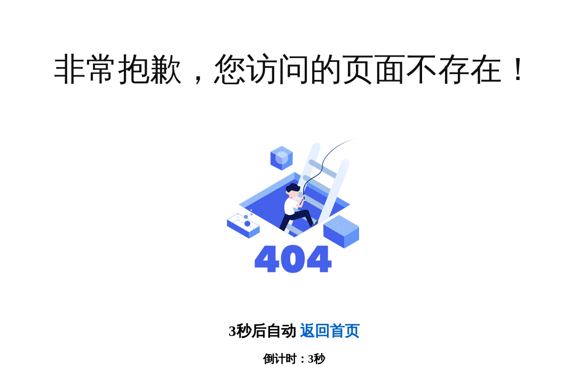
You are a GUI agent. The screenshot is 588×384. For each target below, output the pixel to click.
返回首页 (330, 331)
